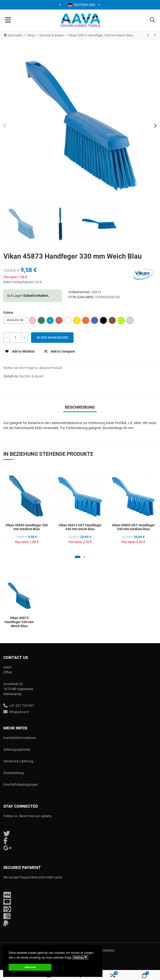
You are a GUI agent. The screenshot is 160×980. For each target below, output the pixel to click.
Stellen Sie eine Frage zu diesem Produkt (33, 368)
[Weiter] (155, 35)
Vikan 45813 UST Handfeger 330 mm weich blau (80, 527)
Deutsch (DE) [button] (82, 5)
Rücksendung (13, 773)
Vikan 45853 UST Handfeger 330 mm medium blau (133, 527)
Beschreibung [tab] (80, 407)
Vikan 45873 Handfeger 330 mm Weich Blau (19, 622)
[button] (61, 5)
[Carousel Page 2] (84, 557)
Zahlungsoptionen (17, 749)
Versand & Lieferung (18, 761)
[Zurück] (148, 35)
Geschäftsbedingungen (21, 785)
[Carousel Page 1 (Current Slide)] (78, 557)
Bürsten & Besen (32, 376)
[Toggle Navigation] (8, 20)
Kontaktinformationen (20, 738)
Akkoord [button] (30, 967)
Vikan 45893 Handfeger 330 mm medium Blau (27, 527)
